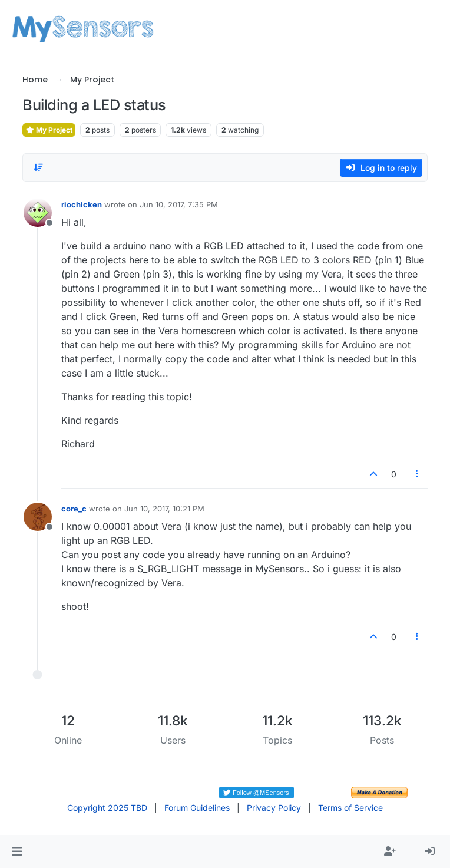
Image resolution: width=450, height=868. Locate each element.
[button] (17, 852)
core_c (74, 509)
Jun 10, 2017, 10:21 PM (164, 509)
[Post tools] (417, 474)
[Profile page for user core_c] (38, 517)
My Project (49, 130)
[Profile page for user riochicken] (38, 213)
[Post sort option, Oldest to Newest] (38, 167)
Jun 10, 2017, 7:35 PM (179, 204)
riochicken (82, 204)
